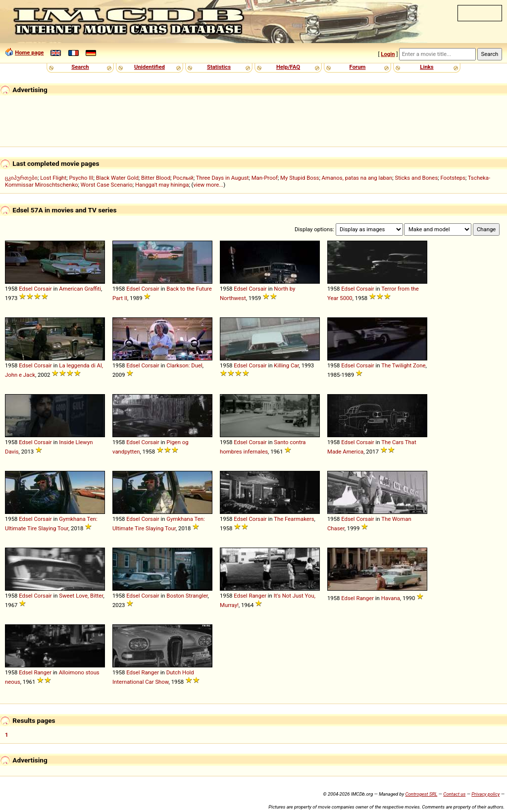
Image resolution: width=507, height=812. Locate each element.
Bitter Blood (156, 178)
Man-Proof (265, 178)
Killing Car (286, 365)
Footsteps (453, 178)
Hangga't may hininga (162, 185)
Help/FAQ (288, 67)
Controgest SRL (421, 794)
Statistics (219, 67)
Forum (358, 67)
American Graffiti (80, 289)
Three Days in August (223, 178)
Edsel (25, 289)
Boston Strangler (187, 596)
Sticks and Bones (416, 178)
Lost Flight (53, 178)
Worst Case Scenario (107, 185)
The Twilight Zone (403, 365)
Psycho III (81, 178)
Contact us (454, 794)
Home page (29, 52)
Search (80, 67)
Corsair (43, 289)
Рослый (183, 178)
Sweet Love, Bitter (81, 596)
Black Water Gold (117, 178)
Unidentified (150, 67)
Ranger (257, 596)
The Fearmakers (294, 519)
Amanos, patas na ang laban (357, 178)
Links (427, 67)
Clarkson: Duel (184, 365)
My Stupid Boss (300, 178)
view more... (208, 185)
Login (388, 54)
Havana (391, 598)
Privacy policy (485, 794)
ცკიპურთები (21, 178)
